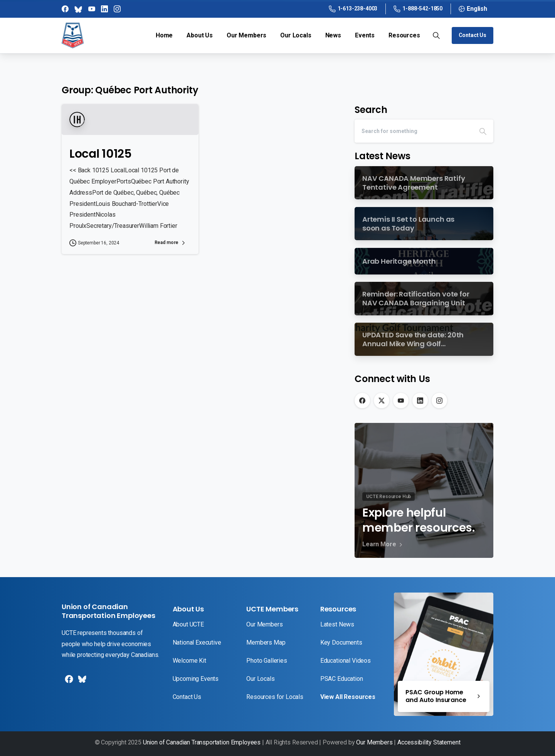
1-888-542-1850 (418, 9)
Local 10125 (101, 154)
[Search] (414, 131)
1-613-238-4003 (353, 9)
